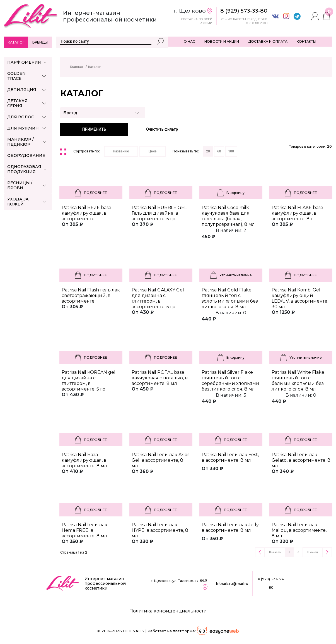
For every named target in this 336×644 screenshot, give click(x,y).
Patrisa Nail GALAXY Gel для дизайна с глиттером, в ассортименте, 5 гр (158, 298)
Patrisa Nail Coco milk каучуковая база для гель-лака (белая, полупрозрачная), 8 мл (228, 216)
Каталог (16, 42)
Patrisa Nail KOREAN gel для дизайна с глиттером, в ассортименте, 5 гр (89, 381)
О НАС (189, 41)
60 (219, 151)
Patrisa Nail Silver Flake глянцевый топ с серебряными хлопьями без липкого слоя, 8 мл (230, 381)
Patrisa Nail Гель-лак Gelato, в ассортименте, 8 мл (301, 460)
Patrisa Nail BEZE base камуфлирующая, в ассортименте (86, 213)
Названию (121, 151)
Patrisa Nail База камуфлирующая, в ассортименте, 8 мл (84, 460)
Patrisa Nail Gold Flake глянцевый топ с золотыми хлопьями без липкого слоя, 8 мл (230, 298)
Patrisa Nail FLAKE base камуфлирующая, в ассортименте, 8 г (297, 213)
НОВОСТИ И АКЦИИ (222, 41)
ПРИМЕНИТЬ (94, 129)
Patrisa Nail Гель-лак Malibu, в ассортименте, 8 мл (299, 530)
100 (231, 151)
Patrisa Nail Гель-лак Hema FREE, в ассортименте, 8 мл (84, 530)
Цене (153, 151)
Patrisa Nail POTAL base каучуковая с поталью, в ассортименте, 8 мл (160, 378)
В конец (313, 552)
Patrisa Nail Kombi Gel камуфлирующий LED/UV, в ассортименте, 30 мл (300, 298)
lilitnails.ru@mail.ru (232, 584)
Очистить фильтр (162, 129)
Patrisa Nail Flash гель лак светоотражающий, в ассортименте (91, 295)
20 (208, 151)
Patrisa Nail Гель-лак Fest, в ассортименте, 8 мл (230, 457)
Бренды (40, 42)
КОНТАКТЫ (306, 41)
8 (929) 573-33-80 (271, 583)
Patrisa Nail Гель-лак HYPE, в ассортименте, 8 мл (160, 530)
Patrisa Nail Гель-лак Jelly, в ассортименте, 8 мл (230, 527)
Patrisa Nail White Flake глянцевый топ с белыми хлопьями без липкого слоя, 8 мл (298, 381)
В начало (275, 552)
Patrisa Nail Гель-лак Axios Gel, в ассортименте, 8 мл (160, 460)
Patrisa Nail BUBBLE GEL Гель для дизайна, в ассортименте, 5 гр (159, 213)
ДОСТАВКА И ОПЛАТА (268, 41)
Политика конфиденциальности (168, 611)
